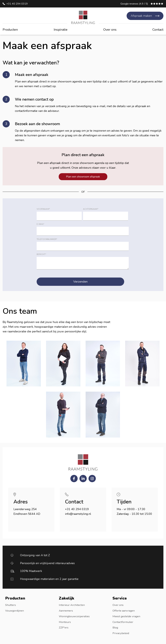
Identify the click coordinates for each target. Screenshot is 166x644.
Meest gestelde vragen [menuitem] (128, 616)
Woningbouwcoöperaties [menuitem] (75, 616)
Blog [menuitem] (116, 627)
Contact (158, 30)
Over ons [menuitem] (118, 605)
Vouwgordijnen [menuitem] (15, 611)
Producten (10, 30)
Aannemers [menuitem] (66, 611)
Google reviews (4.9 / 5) (134, 4)
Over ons (110, 30)
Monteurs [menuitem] (65, 622)
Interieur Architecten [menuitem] (72, 605)
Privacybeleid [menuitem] (121, 633)
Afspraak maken (141, 16)
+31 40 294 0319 (17, 4)
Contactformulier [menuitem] (124, 622)
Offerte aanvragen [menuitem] (124, 611)
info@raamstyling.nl (78, 514)
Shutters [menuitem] (11, 605)
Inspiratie (61, 30)
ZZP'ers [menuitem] (64, 627)
